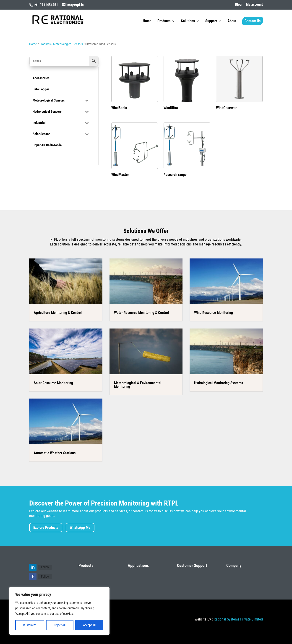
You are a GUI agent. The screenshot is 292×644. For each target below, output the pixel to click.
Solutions (188, 21)
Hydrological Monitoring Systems (219, 383)
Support (211, 21)
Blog (238, 5)
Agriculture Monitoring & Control (58, 313)
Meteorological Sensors (68, 44)
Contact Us (253, 21)
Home (147, 21)
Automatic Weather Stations (55, 453)
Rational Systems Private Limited (238, 619)
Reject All (60, 625)
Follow (45, 567)
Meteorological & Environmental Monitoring (138, 385)
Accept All (89, 625)
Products (164, 21)
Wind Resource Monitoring (214, 313)
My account (254, 5)
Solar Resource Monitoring (53, 383)
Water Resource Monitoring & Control (141, 313)
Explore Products (46, 528)
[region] (59, 611)
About (232, 21)
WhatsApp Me (80, 528)
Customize (30, 625)
